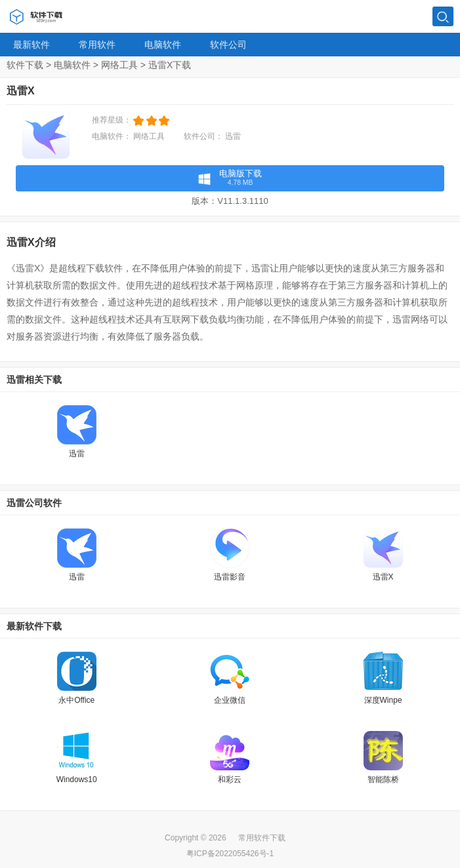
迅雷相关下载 (34, 380)
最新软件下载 (34, 626)
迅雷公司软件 (34, 503)
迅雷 (233, 136)
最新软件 (31, 45)
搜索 (443, 17)
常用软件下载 (262, 838)
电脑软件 (163, 45)
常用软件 (97, 45)
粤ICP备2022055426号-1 (230, 854)
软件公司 (228, 45)
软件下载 (25, 65)
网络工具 (119, 65)
